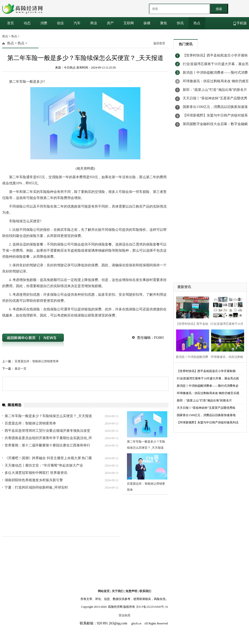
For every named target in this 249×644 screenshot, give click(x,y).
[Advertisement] (195, 209)
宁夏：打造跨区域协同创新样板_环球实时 (36, 487)
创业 (60, 23)
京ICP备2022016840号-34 (152, 607)
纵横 (147, 23)
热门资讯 (186, 44)
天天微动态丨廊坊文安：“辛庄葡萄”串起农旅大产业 (44, 465)
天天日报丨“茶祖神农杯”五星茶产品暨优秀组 (206, 408)
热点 (197, 23)
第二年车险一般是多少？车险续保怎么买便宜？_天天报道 (48, 416)
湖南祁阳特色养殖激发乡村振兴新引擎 (34, 480)
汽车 (77, 23)
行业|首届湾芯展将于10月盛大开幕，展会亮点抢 (208, 378)
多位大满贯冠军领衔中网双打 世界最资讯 (36, 473)
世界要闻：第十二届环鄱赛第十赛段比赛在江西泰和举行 (47, 445)
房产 (110, 23)
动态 (27, 23)
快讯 (180, 23)
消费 (44, 23)
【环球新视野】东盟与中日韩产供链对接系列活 (208, 422)
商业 (94, 23)
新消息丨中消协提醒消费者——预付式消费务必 (208, 386)
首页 (11, 23)
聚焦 (164, 23)
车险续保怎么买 (55, 324)
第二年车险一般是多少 (29, 324)
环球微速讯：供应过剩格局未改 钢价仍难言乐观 (208, 393)
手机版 (240, 23)
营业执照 (124, 615)
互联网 (129, 23)
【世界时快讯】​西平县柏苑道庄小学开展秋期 (206, 371)
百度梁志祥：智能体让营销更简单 (37, 361)
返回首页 (159, 43)
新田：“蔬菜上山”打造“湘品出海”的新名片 (204, 400)
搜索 (219, 9)
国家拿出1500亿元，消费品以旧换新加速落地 (206, 415)
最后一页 (21, 369)
